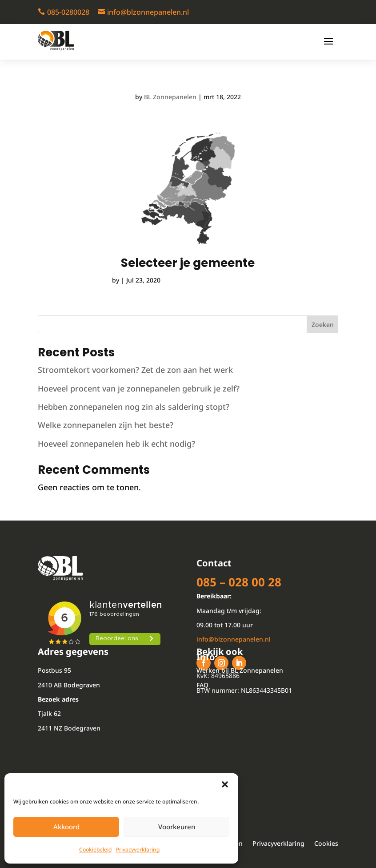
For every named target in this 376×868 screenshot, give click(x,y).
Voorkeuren (177, 827)
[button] (225, 784)
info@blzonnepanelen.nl (148, 12)
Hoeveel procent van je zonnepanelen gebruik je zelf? (139, 388)
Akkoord (66, 827)
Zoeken (323, 325)
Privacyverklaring (138, 850)
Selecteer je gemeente (188, 263)
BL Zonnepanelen (170, 97)
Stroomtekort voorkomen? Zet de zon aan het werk (135, 370)
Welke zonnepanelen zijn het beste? (106, 425)
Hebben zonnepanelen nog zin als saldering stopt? (134, 407)
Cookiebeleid (95, 850)
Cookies (326, 844)
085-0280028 (68, 12)
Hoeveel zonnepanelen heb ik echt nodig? (116, 444)
